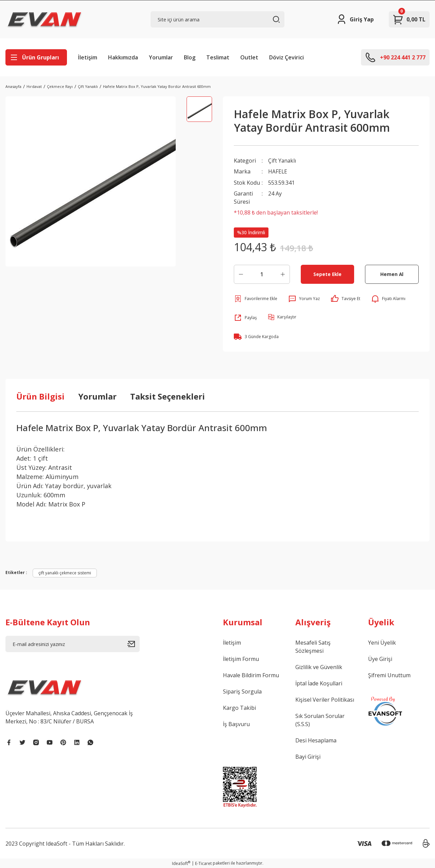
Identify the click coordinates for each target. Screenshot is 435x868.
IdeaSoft (181, 863)
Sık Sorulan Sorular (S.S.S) (320, 720)
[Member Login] (355, 19)
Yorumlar (161, 57)
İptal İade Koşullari (319, 683)
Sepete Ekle (327, 274)
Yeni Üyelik (382, 642)
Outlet (249, 57)
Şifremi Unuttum (389, 675)
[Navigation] (36, 57)
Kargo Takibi (239, 707)
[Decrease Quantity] (241, 274)
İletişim (88, 57)
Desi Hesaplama (316, 740)
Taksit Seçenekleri (168, 396)
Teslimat (218, 57)
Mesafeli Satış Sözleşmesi (313, 646)
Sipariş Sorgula (242, 691)
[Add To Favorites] (256, 298)
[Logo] (45, 19)
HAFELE (278, 171)
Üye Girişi (380, 659)
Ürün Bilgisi (40, 396)
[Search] (218, 19)
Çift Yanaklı (282, 161)
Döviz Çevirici (286, 57)
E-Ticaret (203, 863)
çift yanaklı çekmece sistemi (65, 572)
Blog (190, 57)
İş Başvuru (236, 724)
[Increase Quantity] (283, 274)
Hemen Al (392, 274)
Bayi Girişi (308, 756)
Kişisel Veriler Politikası (325, 699)
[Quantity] (262, 274)
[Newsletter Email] (73, 644)
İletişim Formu (241, 659)
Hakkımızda (123, 57)
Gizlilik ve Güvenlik (319, 667)
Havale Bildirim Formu (251, 675)
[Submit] (134, 644)
